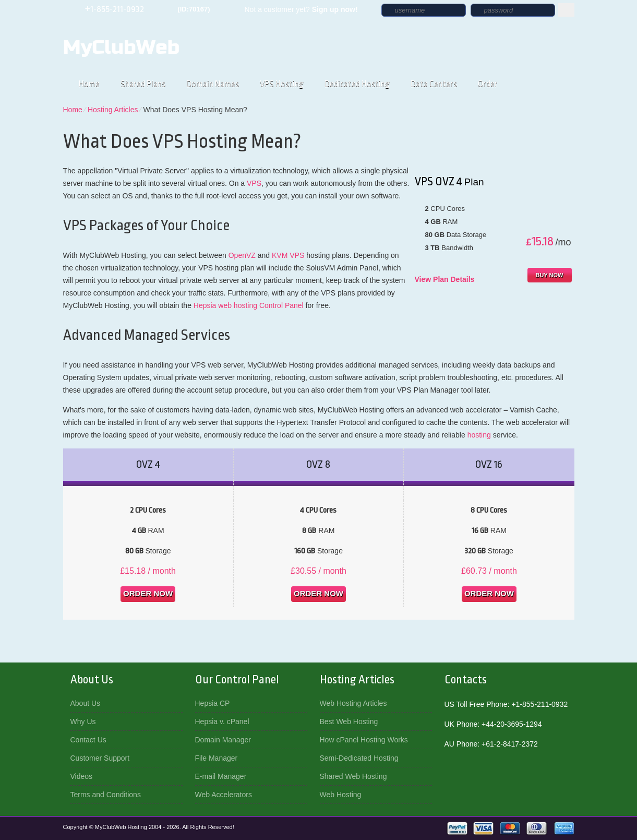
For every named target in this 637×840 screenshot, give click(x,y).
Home (89, 84)
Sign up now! (335, 9)
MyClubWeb (122, 48)
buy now (550, 275)
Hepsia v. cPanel (222, 721)
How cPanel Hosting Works (364, 740)
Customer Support (100, 758)
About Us (86, 703)
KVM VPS (288, 255)
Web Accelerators (224, 795)
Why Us (83, 721)
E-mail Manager (221, 776)
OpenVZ (242, 255)
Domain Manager (223, 740)
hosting (479, 435)
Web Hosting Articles (353, 703)
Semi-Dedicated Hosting (359, 758)
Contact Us (88, 740)
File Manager (217, 758)
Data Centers (434, 84)
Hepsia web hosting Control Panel (249, 305)
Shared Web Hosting (353, 776)
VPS (254, 183)
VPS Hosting (282, 84)
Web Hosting (341, 795)
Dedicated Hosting (357, 84)
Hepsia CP (213, 703)
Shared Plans (143, 84)
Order (488, 84)
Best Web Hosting (349, 721)
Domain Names (213, 84)
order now (148, 593)
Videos (82, 776)
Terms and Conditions (106, 795)
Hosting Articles (113, 110)
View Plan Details (445, 279)
